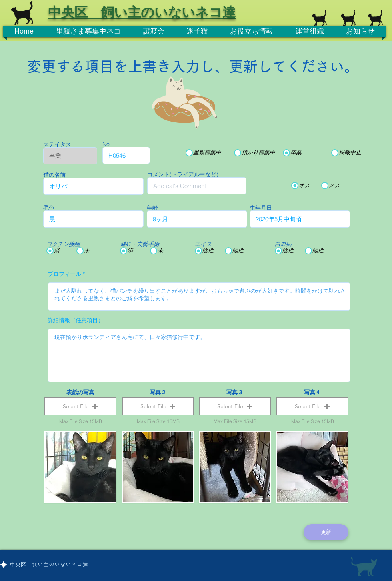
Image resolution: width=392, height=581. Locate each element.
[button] (80, 406)
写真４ (312, 392)
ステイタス (57, 144)
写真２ (158, 392)
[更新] (326, 532)
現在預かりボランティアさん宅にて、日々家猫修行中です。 (199, 355)
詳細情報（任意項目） (76, 320)
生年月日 (261, 208)
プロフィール (64, 274)
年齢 (152, 208)
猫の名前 (54, 175)
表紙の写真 (80, 392)
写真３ (235, 392)
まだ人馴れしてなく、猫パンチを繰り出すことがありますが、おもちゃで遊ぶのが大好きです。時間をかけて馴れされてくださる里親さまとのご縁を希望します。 (199, 296)
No (106, 144)
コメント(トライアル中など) (183, 174)
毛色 (49, 208)
